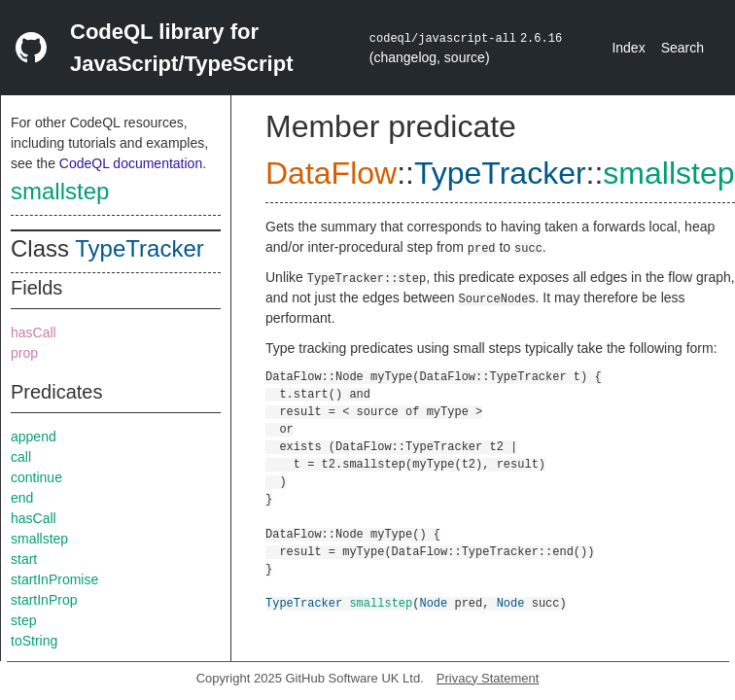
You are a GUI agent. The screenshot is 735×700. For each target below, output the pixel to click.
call (21, 457)
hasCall (34, 332)
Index (628, 48)
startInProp (44, 600)
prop (24, 353)
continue (36, 477)
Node (433, 602)
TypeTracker (139, 248)
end (22, 498)
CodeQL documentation (131, 163)
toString (34, 641)
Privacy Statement (488, 678)
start (24, 559)
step (23, 620)
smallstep (60, 191)
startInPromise (54, 579)
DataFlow (331, 173)
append (34, 437)
